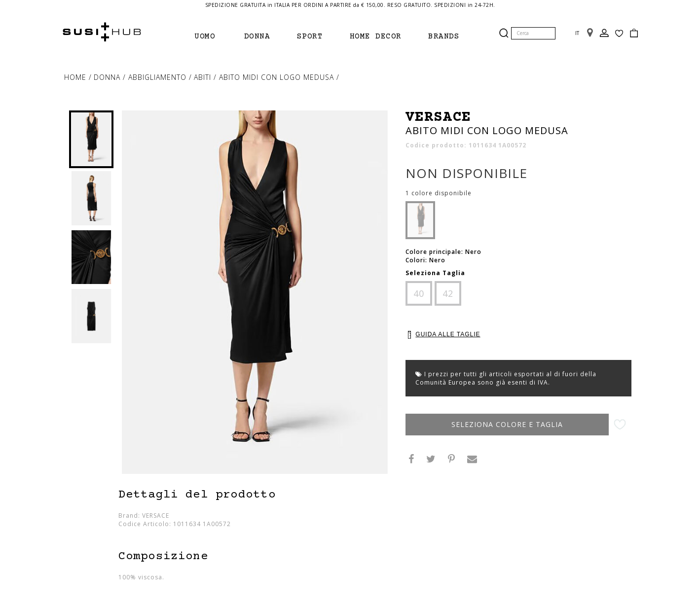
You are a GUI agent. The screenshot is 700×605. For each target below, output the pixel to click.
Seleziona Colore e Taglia (507, 424)
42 (448, 293)
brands (444, 36)
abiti (204, 77)
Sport (310, 36)
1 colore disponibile (439, 193)
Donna (257, 36)
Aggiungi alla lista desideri (620, 425)
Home (76, 77)
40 (419, 293)
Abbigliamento (159, 77)
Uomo (205, 36)
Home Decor (376, 36)
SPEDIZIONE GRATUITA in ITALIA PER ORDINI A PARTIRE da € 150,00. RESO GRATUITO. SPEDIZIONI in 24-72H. (350, 5)
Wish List (619, 34)
